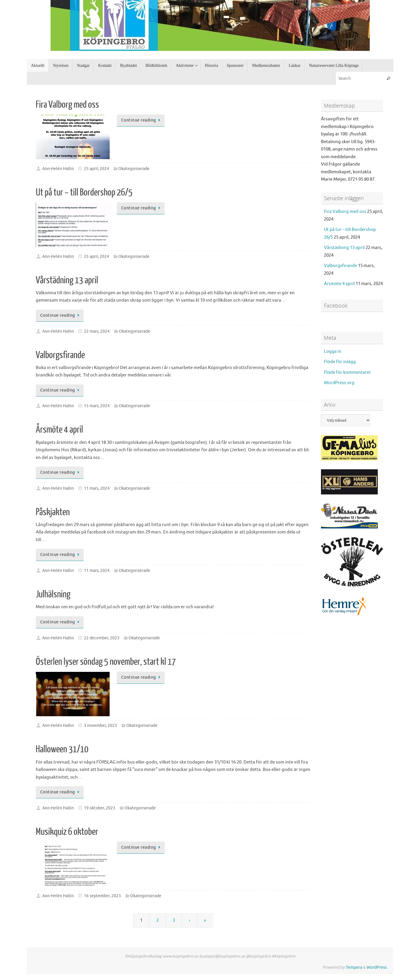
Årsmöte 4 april (59, 430)
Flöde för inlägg (340, 362)
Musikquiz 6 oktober (67, 832)
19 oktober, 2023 (100, 808)
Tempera (354, 967)
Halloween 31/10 (62, 749)
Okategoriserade (134, 169)
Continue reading (142, 120)
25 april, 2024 (97, 169)
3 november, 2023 (100, 726)
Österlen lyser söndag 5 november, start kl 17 (106, 662)
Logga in (333, 351)
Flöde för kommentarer (347, 372)
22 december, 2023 (102, 638)
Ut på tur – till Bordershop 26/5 (84, 193)
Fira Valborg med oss (67, 105)
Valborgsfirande (60, 355)
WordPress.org (339, 383)
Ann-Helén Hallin (58, 169)
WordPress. (377, 967)
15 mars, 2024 (97, 406)
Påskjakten (53, 512)
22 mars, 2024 (97, 331)
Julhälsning (53, 594)
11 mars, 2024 (97, 488)
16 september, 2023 (102, 896)
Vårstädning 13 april (67, 280)
